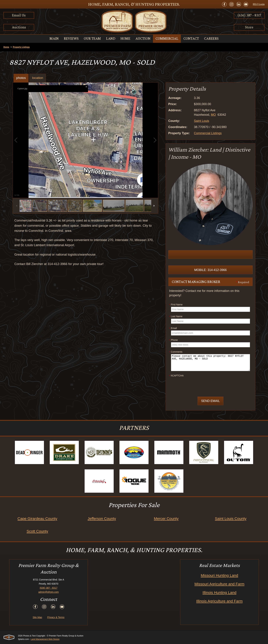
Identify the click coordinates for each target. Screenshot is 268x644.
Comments (176, 352)
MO (213, 115)
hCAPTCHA (176, 376)
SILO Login (259, 4)
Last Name (176, 317)
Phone (173, 340)
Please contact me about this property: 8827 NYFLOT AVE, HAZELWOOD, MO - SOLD (210, 363)
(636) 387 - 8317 (249, 15)
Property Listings (21, 47)
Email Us (19, 15)
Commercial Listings (208, 133)
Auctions (19, 27)
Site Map (37, 617)
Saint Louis (202, 121)
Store (249, 27)
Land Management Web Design (45, 639)
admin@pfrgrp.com (48, 592)
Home (6, 47)
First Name (176, 305)
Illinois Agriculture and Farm (219, 601)
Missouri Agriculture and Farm (219, 584)
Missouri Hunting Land (219, 575)
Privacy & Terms (56, 617)
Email (173, 328)
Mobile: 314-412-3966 (210, 270)
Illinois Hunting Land (219, 593)
